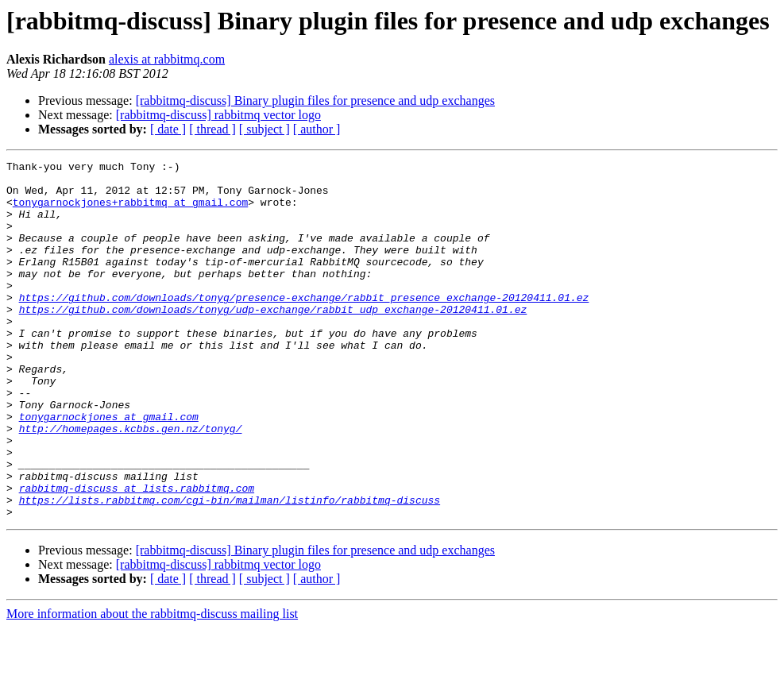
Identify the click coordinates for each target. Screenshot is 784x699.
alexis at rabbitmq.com (167, 59)
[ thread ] (212, 129)
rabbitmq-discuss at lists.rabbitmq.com (137, 554)
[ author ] (317, 129)
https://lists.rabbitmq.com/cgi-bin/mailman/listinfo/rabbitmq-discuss (230, 569)
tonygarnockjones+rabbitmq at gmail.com (130, 211)
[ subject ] (265, 129)
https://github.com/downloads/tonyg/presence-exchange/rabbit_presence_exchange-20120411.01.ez (304, 326)
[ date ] (168, 129)
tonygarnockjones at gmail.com (109, 469)
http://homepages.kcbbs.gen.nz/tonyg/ (131, 483)
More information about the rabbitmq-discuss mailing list (152, 685)
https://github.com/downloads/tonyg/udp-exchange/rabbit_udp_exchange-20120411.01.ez (273, 340)
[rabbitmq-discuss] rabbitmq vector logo (218, 115)
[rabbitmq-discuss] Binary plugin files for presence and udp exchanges (315, 100)
